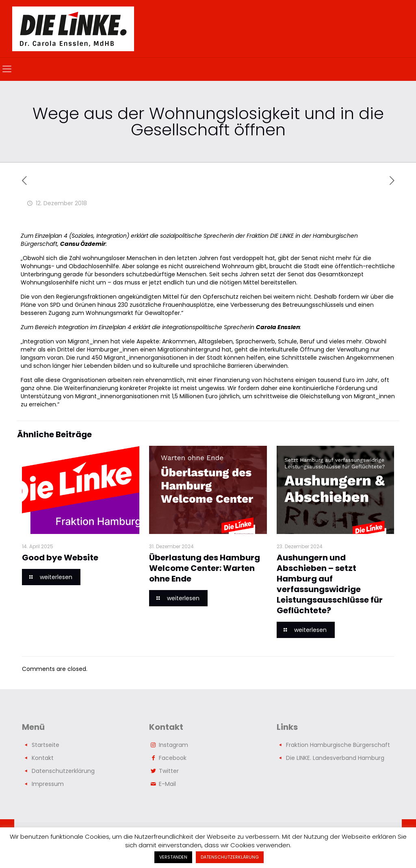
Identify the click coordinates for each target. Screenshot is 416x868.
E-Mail (167, 784)
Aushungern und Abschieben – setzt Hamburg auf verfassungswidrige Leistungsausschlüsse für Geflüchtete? (330, 584)
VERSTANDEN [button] (173, 857)
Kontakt (43, 758)
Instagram (173, 745)
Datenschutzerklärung (63, 771)
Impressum (48, 784)
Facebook (173, 758)
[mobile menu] (7, 69)
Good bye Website (60, 558)
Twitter (169, 771)
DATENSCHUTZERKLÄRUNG (230, 857)
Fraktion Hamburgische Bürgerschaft (338, 745)
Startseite (45, 745)
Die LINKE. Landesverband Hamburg (335, 758)
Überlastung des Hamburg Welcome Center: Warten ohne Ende (205, 568)
